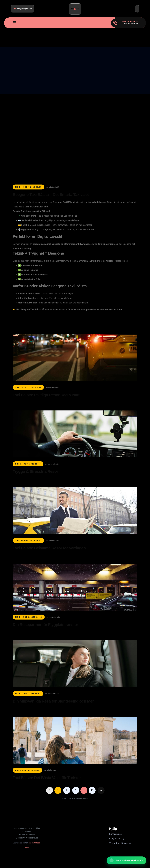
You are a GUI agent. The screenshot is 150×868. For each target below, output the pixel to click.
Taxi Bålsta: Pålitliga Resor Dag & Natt (46, 395)
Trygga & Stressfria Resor (35, 471)
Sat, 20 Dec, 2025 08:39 (28, 387)
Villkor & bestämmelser (120, 843)
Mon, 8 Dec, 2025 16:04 (28, 694)
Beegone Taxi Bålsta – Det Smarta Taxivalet (51, 195)
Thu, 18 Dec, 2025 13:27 (28, 541)
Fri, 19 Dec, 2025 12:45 (28, 464)
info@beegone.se (23, 9)
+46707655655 (29, 835)
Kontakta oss (115, 834)
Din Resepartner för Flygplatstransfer (45, 625)
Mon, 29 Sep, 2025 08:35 (28, 187)
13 (92, 790)
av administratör (53, 187)
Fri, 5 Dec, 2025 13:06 (27, 770)
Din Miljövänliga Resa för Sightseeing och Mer (53, 701)
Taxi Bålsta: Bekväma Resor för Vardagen (49, 548)
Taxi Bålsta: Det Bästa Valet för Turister (47, 778)
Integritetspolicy (117, 839)
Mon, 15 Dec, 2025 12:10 (29, 617)
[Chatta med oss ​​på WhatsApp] (126, 860)
